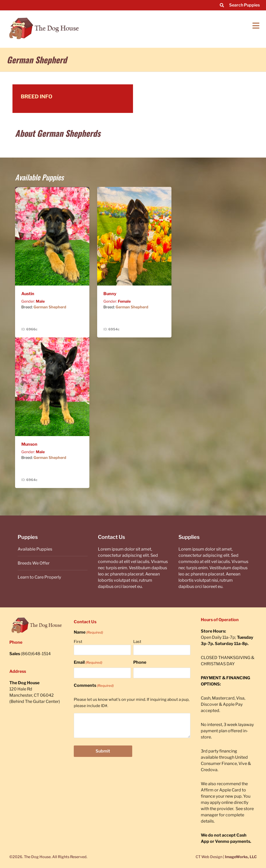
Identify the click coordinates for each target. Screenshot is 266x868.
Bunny (110, 294)
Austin (28, 294)
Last (137, 642)
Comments (94, 686)
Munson (29, 444)
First (78, 642)
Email (88, 662)
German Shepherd (50, 307)
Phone (140, 662)
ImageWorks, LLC (241, 857)
